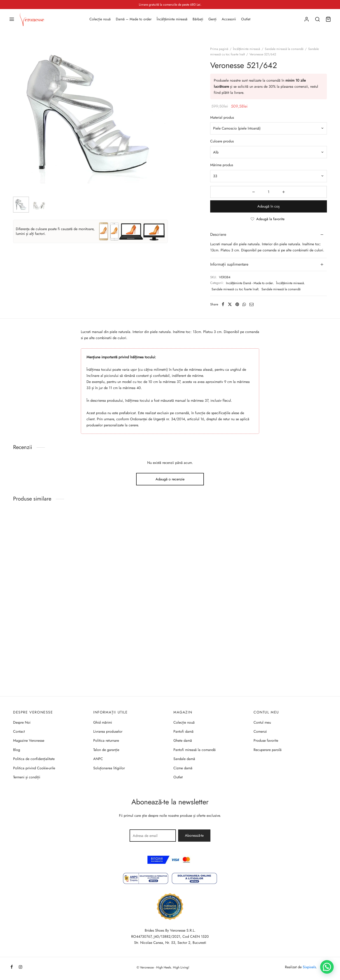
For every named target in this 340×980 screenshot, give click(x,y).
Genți (212, 19)
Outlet (246, 19)
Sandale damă (184, 759)
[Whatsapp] (244, 304)
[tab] (269, 235)
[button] (327, 967)
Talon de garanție (106, 750)
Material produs (222, 117)
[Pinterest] (237, 304)
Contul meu (262, 722)
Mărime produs (222, 165)
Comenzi (260, 731)
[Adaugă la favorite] (269, 219)
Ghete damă (183, 740)
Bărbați (198, 19)
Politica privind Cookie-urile (34, 768)
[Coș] (328, 19)
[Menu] (12, 19)
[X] (230, 304)
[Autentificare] (307, 19)
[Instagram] (20, 967)
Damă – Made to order (134, 19)
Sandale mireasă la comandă (284, 49)
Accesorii (229, 19)
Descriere (218, 234)
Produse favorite (266, 740)
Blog (17, 750)
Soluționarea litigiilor (109, 768)
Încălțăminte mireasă (172, 19)
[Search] (317, 19)
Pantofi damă (183, 731)
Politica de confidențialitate (34, 759)
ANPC (98, 759)
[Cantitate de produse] (269, 192)
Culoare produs (222, 141)
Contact (19, 731)
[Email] (252, 304)
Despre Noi (22, 722)
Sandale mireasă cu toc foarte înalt (235, 289)
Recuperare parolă (268, 750)
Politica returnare (106, 740)
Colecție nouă (100, 19)
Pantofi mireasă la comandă (194, 750)
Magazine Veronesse (29, 740)
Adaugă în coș (269, 206)
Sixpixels (309, 967)
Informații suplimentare (229, 264)
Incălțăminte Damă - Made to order (249, 283)
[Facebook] (223, 304)
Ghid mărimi (103, 722)
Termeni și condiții (27, 777)
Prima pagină (219, 49)
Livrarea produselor (108, 731)
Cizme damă (183, 768)
